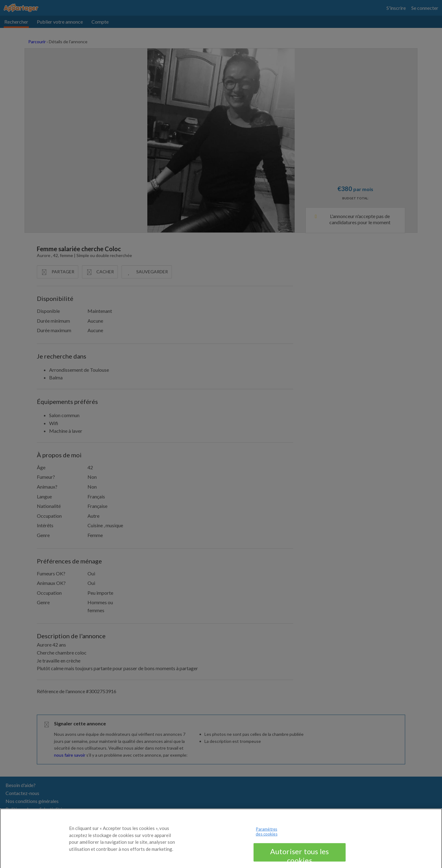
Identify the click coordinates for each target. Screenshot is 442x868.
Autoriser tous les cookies (299, 858)
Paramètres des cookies (266, 835)
